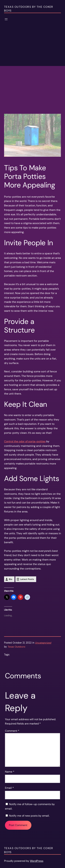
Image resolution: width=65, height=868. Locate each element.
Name (10, 772)
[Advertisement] (32, 81)
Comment (12, 731)
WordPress (37, 861)
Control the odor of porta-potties (25, 441)
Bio (11, 579)
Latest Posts (27, 579)
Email (9, 788)
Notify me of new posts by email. (29, 816)
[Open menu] (6, 19)
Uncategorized (43, 643)
